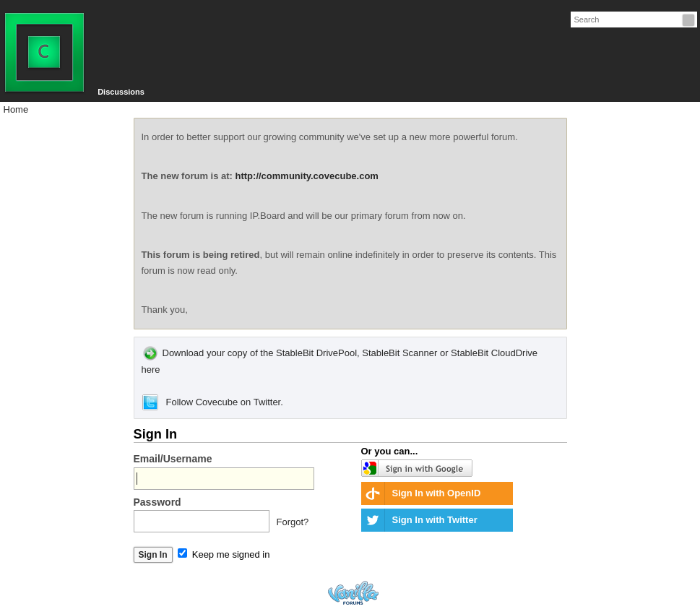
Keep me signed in (224, 554)
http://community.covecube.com (307, 176)
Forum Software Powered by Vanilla (353, 593)
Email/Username (173, 459)
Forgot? (293, 522)
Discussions (121, 92)
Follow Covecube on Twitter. (212, 402)
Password (157, 502)
